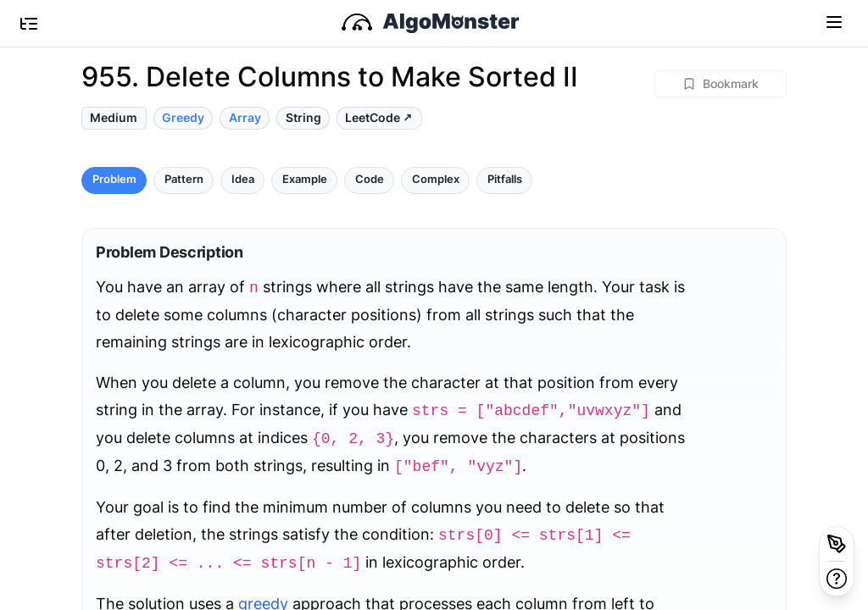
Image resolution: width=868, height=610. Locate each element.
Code (370, 179)
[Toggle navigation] (834, 21)
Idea (243, 179)
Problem (114, 179)
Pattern (184, 179)
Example (305, 179)
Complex (436, 179)
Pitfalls (505, 179)
